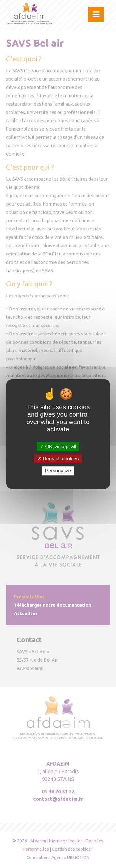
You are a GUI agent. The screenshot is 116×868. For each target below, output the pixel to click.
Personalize (58, 471)
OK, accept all (58, 447)
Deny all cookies (58, 459)
